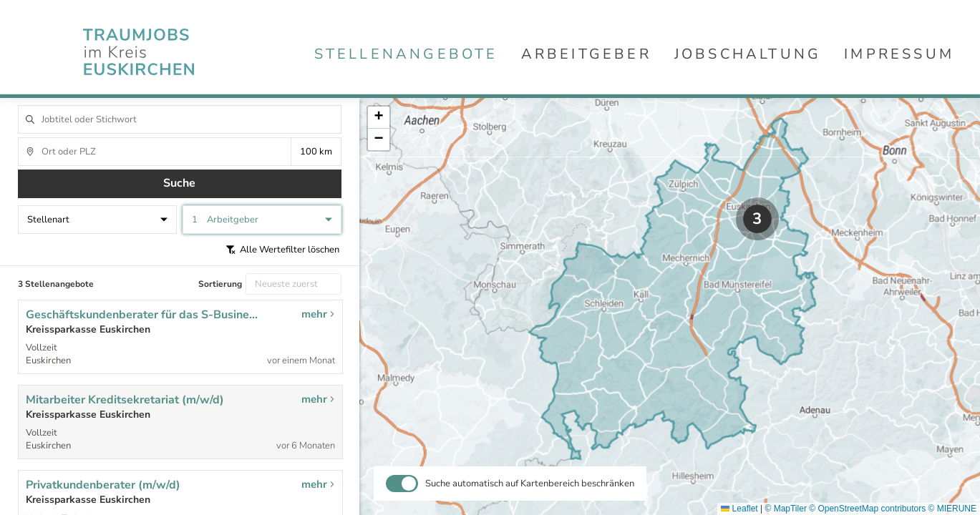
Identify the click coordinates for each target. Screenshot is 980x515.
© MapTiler (785, 509)
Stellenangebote (406, 54)
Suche (179, 183)
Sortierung (220, 284)
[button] (757, 219)
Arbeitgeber (586, 54)
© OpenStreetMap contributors (867, 509)
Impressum (899, 54)
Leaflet (739, 509)
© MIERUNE (952, 509)
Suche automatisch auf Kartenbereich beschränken (530, 484)
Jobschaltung (748, 54)
